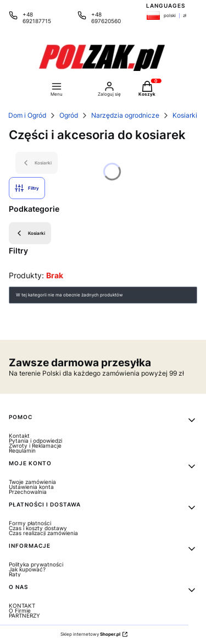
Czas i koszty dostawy (38, 528)
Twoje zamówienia (32, 482)
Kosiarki (185, 115)
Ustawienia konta (31, 487)
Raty (15, 574)
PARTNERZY (24, 615)
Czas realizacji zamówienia (43, 533)
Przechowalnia (28, 492)
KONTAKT (22, 606)
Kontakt (19, 436)
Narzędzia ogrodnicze (125, 115)
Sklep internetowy (90, 634)
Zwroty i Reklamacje (35, 445)
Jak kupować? (27, 569)
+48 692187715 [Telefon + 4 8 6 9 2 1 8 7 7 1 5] (37, 18)
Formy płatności (30, 523)
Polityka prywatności (36, 564)
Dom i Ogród (27, 115)
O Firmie (20, 610)
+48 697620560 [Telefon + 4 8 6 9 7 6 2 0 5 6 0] (106, 18)
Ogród (69, 115)
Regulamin (22, 450)
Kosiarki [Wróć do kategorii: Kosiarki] (30, 233)
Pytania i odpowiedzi (35, 441)
